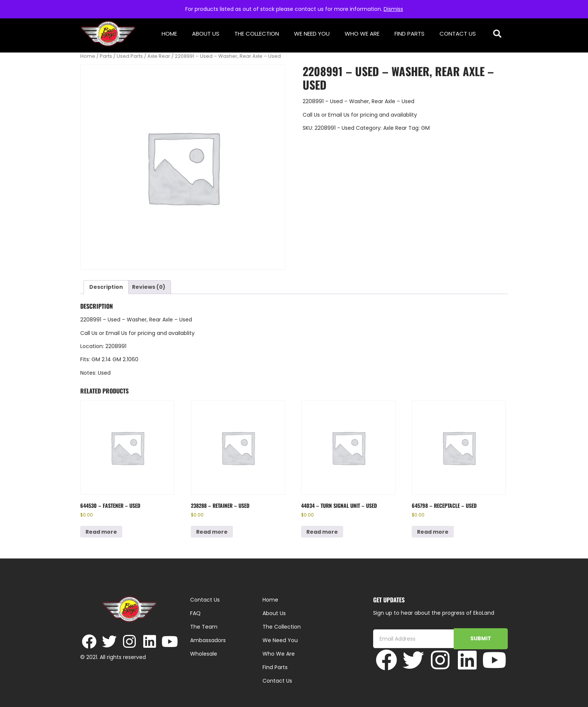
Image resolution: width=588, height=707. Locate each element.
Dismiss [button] (393, 9)
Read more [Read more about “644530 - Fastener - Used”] (101, 532)
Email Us (340, 115)
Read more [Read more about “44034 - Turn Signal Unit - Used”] (322, 532)
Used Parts (130, 56)
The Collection (257, 34)
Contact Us (458, 34)
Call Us (311, 115)
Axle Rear (159, 56)
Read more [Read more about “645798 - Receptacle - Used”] (433, 532)
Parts (106, 56)
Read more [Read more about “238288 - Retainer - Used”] (212, 532)
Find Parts (409, 34)
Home (169, 34)
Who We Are (362, 34)
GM (425, 128)
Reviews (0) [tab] (149, 287)
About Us (206, 34)
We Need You (312, 34)
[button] (497, 34)
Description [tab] (106, 287)
